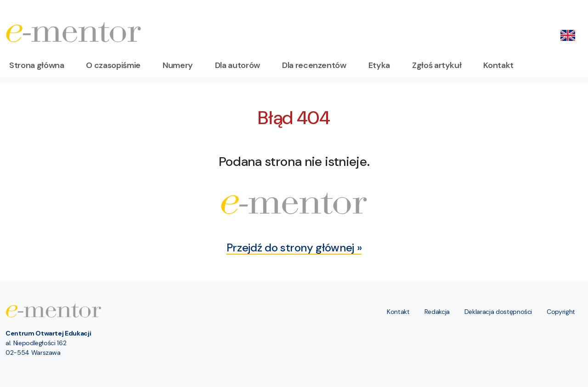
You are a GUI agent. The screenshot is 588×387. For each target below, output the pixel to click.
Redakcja (437, 312)
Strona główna (37, 65)
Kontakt (498, 65)
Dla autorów (237, 65)
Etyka (379, 65)
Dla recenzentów (314, 65)
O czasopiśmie (113, 65)
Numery (178, 65)
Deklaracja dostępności (498, 312)
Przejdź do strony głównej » (294, 248)
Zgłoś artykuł (437, 65)
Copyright (561, 312)
